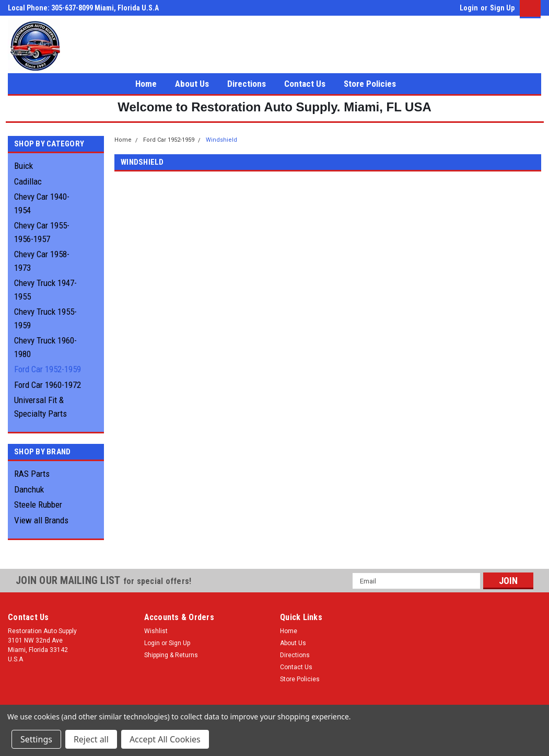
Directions (247, 84)
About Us (192, 84)
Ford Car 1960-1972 (48, 385)
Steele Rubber (38, 505)
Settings (36, 739)
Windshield (221, 140)
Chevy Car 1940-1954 (42, 203)
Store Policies (370, 84)
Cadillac (28, 181)
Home (146, 84)
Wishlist (156, 631)
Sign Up (502, 8)
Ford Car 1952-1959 (48, 369)
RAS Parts (32, 474)
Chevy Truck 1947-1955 (45, 290)
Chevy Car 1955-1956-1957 (42, 232)
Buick (24, 166)
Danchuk (29, 489)
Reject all (91, 739)
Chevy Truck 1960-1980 (45, 347)
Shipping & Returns (171, 655)
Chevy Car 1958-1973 (42, 261)
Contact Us (305, 84)
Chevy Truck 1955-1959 (45, 318)
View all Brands (41, 520)
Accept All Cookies (165, 739)
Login (469, 8)
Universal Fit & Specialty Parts (40, 407)
